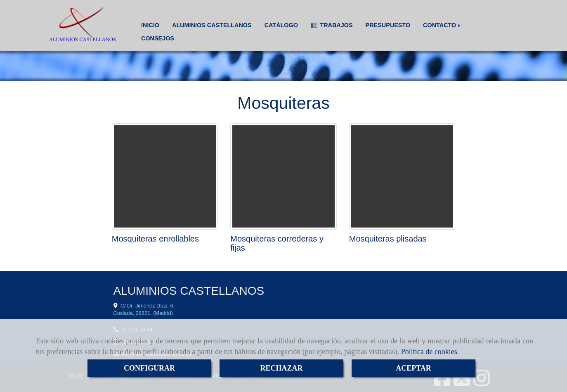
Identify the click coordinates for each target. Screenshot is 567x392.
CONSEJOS (158, 38)
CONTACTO (442, 25)
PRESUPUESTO (388, 25)
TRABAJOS (332, 25)
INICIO (150, 25)
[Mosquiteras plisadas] (402, 176)
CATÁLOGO (281, 25)
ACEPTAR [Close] (413, 368)
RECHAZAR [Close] (281, 368)
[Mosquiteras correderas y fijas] (283, 176)
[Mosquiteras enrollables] (165, 176)
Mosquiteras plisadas (388, 239)
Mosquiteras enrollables (155, 239)
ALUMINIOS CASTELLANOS (212, 25)
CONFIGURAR (149, 368)
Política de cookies (429, 352)
